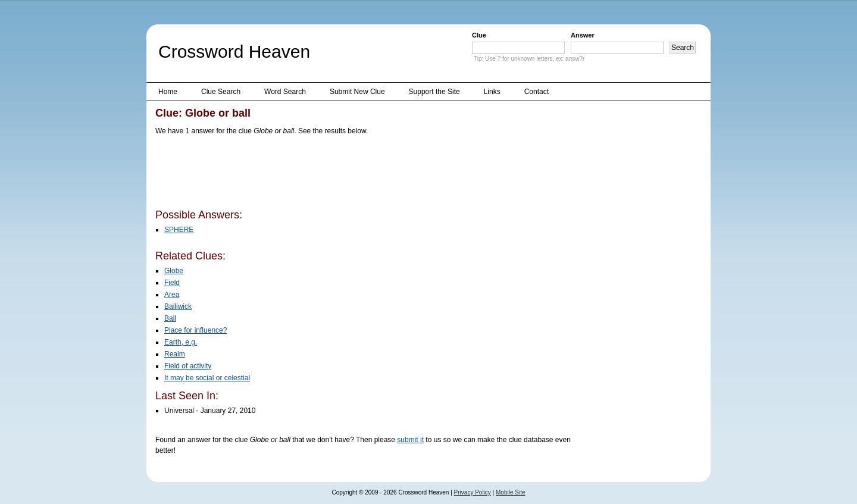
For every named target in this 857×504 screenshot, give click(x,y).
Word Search (285, 92)
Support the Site (434, 92)
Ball (170, 318)
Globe (174, 271)
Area (172, 295)
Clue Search (221, 92)
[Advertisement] (372, 174)
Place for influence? (196, 330)
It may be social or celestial (207, 378)
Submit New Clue (357, 92)
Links (492, 92)
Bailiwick (178, 306)
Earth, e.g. (181, 342)
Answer (583, 35)
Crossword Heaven (234, 51)
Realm (175, 354)
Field (172, 283)
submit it (410, 440)
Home (168, 92)
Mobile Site (510, 492)
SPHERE (179, 230)
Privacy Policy (473, 492)
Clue (479, 35)
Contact (537, 92)
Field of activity (188, 366)
